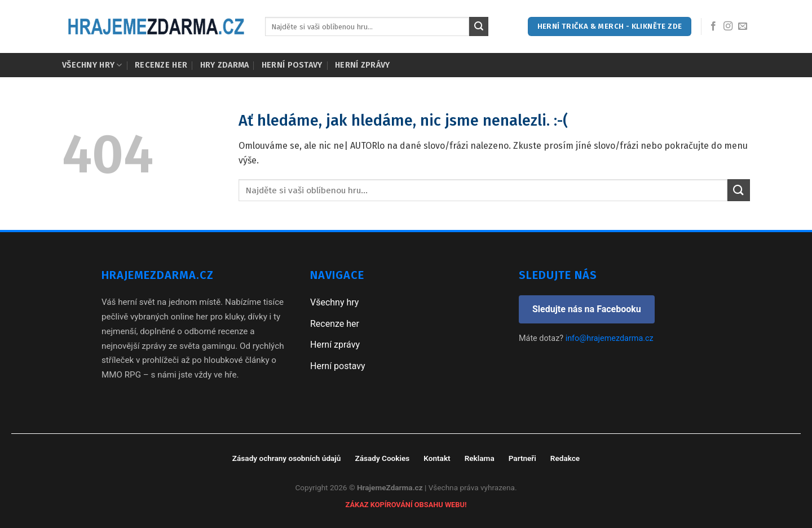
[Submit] (479, 26)
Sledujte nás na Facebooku (587, 309)
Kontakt (437, 458)
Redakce (565, 458)
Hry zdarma (225, 65)
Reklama (480, 458)
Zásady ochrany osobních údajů (287, 458)
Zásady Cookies (382, 458)
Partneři (522, 458)
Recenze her (161, 65)
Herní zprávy (362, 65)
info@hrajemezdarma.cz (610, 338)
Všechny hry (92, 65)
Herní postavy (292, 65)
